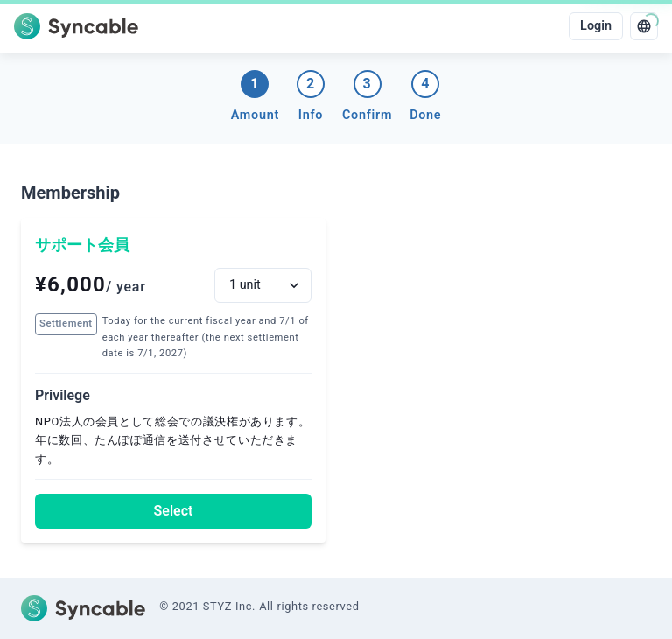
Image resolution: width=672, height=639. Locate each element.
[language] (644, 26)
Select (174, 511)
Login (596, 26)
